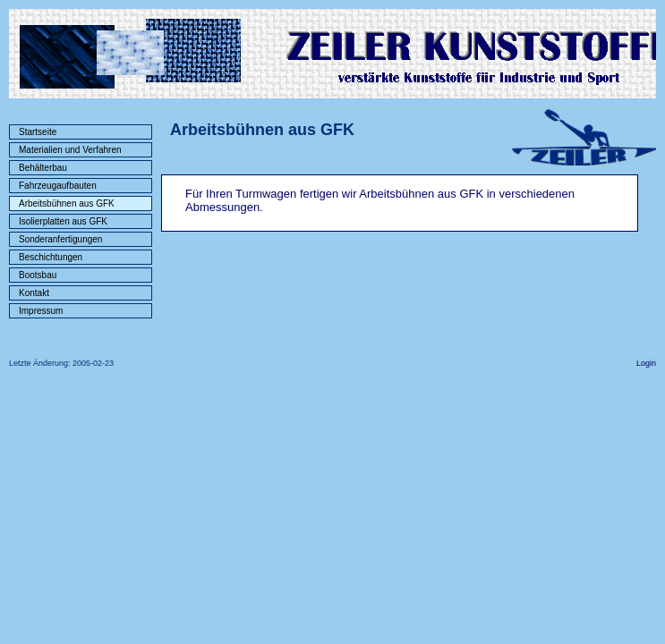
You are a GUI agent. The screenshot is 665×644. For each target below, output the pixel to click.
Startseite (38, 132)
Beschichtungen (51, 257)
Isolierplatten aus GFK (63, 221)
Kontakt (34, 293)
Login (646, 363)
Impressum (41, 311)
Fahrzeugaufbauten (58, 186)
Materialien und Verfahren (70, 150)
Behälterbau (43, 168)
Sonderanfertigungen (60, 239)
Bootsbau (38, 275)
